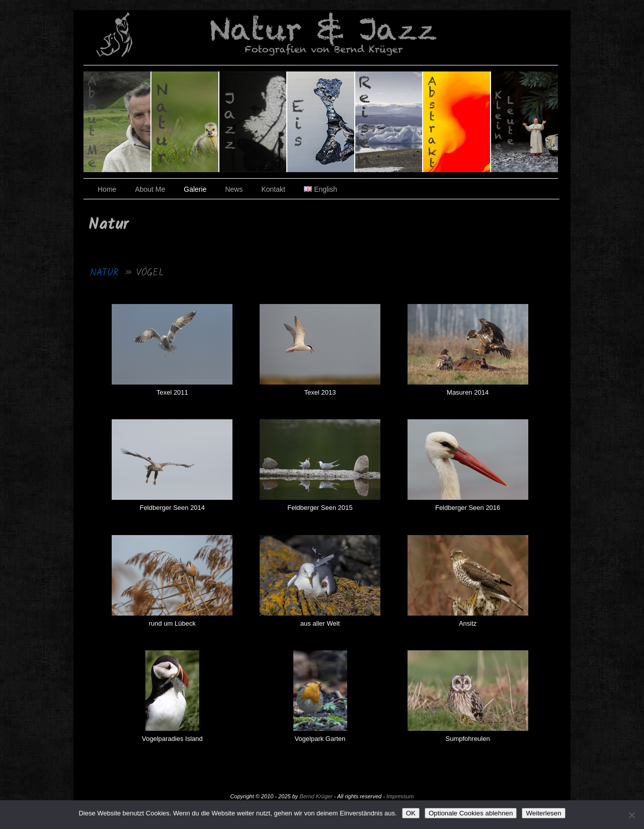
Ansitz (468, 623)
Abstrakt (457, 122)
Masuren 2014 (468, 392)
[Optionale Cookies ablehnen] (631, 815)
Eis (321, 122)
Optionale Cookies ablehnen (471, 813)
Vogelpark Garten (320, 739)
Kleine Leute (525, 122)
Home (107, 189)
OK (411, 813)
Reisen (389, 122)
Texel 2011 (172, 392)
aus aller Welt (320, 623)
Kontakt (273, 189)
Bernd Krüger (316, 796)
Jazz (253, 122)
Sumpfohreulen (468, 739)
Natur (185, 122)
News (234, 189)
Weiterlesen (543, 813)
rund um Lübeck (172, 623)
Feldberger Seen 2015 (320, 508)
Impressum (400, 796)
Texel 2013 (320, 392)
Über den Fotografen (117, 122)
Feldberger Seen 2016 (468, 508)
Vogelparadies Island (172, 739)
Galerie (195, 189)
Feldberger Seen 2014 (172, 508)
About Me (150, 189)
